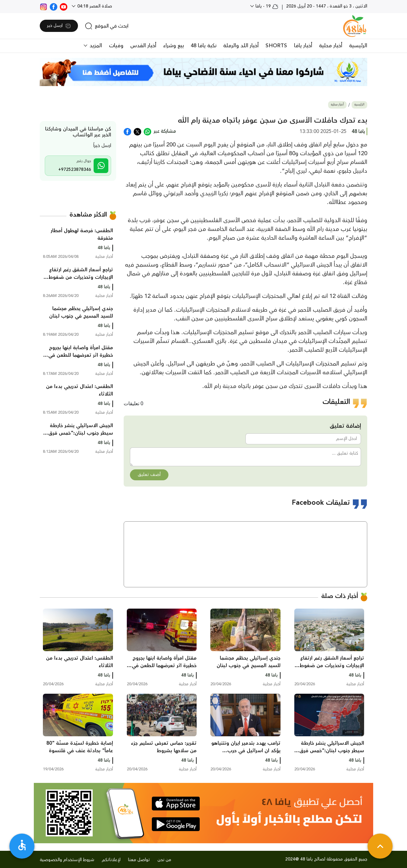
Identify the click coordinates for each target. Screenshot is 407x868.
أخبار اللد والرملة (241, 46)
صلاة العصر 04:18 (94, 6)
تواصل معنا (139, 860)
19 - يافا (266, 6)
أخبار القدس (143, 46)
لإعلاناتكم (111, 860)
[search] (107, 26)
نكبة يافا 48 (203, 46)
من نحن (164, 860)
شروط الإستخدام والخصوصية (67, 860)
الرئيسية (358, 46)
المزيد (95, 46)
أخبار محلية (331, 46)
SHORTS (276, 46)
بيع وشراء (173, 46)
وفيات (116, 46)
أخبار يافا (303, 46)
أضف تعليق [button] (149, 475)
